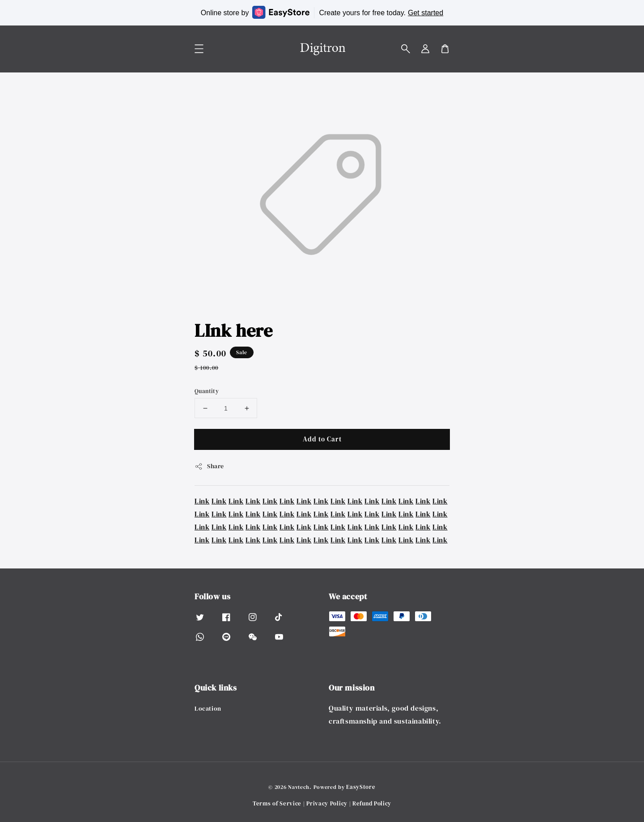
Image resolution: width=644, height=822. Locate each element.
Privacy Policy (327, 803)
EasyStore (361, 787)
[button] (406, 49)
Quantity (207, 391)
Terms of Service (277, 803)
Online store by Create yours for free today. (322, 12)
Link (202, 501)
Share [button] (209, 466)
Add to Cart (322, 439)
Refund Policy (372, 803)
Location (208, 709)
